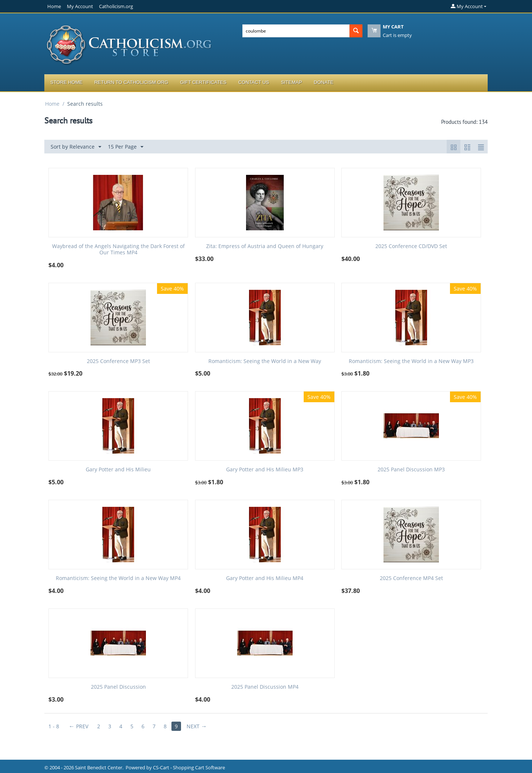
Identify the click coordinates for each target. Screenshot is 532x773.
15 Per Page (126, 147)
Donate (323, 82)
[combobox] (296, 31)
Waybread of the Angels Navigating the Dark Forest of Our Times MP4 (118, 250)
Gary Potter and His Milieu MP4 (265, 578)
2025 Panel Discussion (118, 687)
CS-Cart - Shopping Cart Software (189, 767)
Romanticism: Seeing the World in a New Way (265, 361)
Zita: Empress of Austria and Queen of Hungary (265, 246)
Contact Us (254, 82)
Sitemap (291, 82)
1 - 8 (54, 726)
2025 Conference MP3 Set (118, 361)
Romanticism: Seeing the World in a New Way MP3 (411, 361)
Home (54, 6)
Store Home (66, 82)
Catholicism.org (116, 6)
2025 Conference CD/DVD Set (411, 246)
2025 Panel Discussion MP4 (265, 687)
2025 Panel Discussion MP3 (411, 470)
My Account (80, 6)
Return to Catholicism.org (131, 82)
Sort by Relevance (76, 147)
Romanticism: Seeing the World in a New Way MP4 (118, 578)
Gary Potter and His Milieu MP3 (265, 470)
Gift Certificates (203, 82)
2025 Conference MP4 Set (411, 578)
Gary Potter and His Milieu (118, 470)
